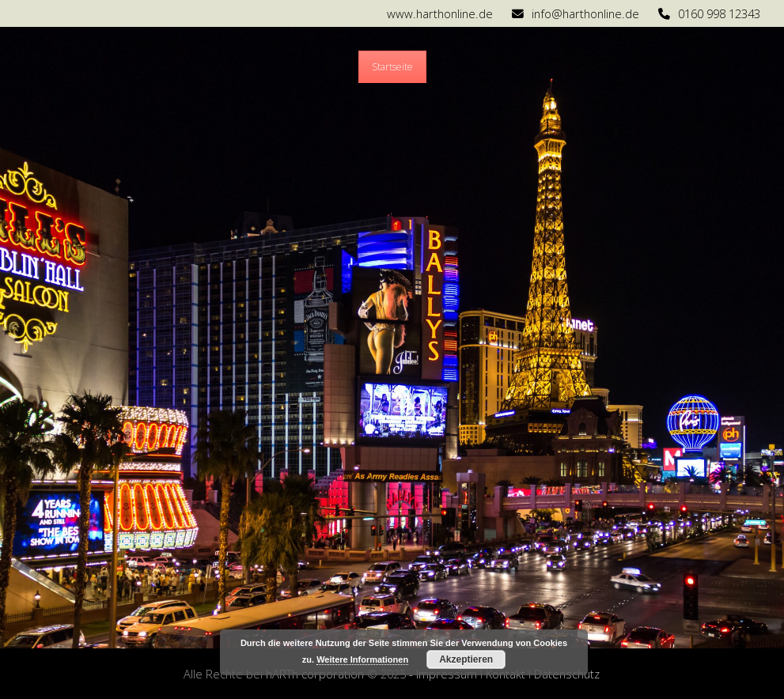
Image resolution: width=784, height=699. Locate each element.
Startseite (392, 67)
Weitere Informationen (362, 659)
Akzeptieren (466, 659)
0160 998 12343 (719, 13)
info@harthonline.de (585, 13)
